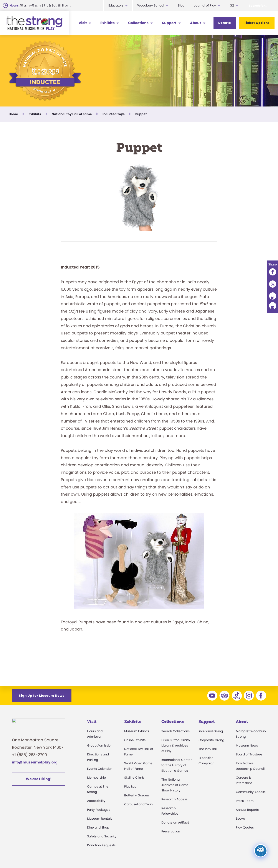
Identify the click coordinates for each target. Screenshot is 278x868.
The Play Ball (208, 749)
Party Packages (99, 810)
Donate (225, 23)
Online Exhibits (135, 740)
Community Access (251, 792)
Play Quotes (245, 827)
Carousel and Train (138, 804)
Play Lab (130, 786)
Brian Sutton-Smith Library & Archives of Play (176, 745)
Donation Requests (101, 845)
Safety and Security (102, 836)
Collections (138, 23)
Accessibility (96, 801)
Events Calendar (99, 769)
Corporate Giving (211, 740)
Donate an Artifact (175, 822)
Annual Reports (247, 810)
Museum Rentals (100, 819)
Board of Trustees (249, 754)
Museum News (247, 745)
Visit (83, 23)
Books (240, 819)
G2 (232, 5)
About (196, 23)
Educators (116, 5)
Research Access (174, 799)
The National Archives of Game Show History (175, 785)
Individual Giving (211, 731)
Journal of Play (205, 5)
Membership (96, 778)
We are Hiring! (39, 781)
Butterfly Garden (137, 795)
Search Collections (175, 731)
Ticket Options (257, 23)
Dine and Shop (98, 827)
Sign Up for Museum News (42, 696)
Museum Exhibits (137, 731)
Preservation (171, 831)
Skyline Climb (134, 778)
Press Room (245, 801)
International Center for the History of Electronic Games (176, 765)
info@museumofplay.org (35, 764)
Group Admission (100, 745)
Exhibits (108, 23)
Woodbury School (151, 5)
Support (169, 23)
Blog (181, 5)
